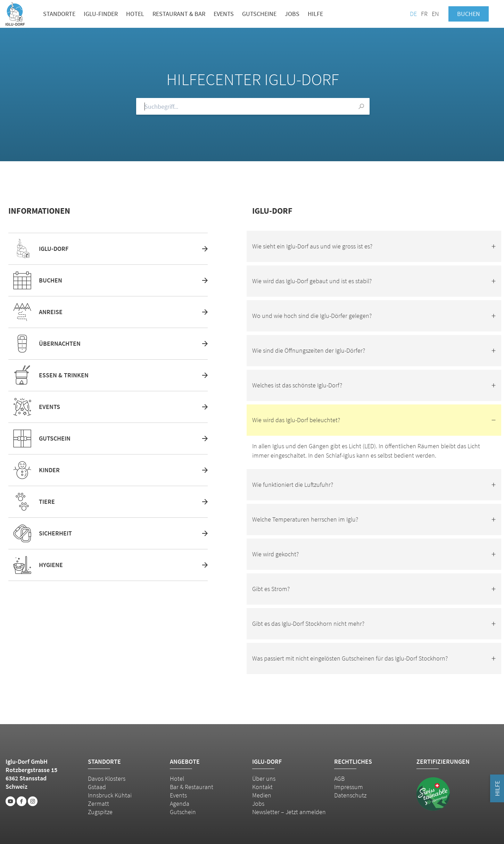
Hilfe (315, 14)
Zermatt (98, 804)
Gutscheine (259, 14)
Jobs (292, 14)
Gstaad (97, 787)
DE (413, 14)
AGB (339, 779)
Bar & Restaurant (192, 787)
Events (224, 14)
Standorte (59, 14)
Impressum (349, 787)
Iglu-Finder (101, 14)
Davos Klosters (107, 779)
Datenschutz (350, 795)
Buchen (469, 14)
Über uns (264, 779)
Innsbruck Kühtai (110, 795)
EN (435, 14)
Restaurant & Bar (179, 14)
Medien (262, 795)
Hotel (135, 14)
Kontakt (262, 787)
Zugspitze (100, 812)
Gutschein (183, 812)
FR (424, 14)
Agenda (180, 804)
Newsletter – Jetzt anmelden (289, 812)
